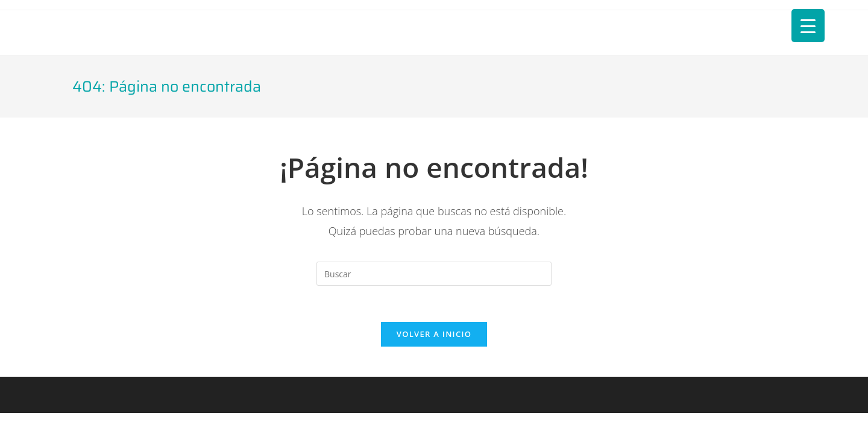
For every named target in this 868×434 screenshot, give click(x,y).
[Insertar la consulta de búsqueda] (434, 274)
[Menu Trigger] (808, 26)
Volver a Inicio (434, 334)
